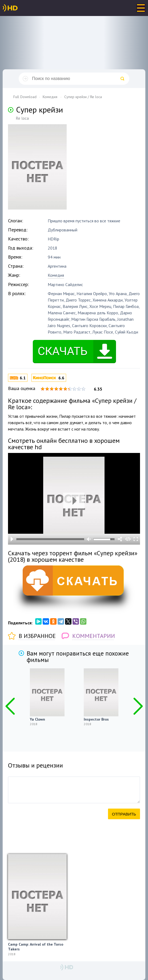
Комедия (56, 275)
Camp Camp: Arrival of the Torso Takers (36, 947)
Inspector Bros (96, 719)
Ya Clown (37, 719)
